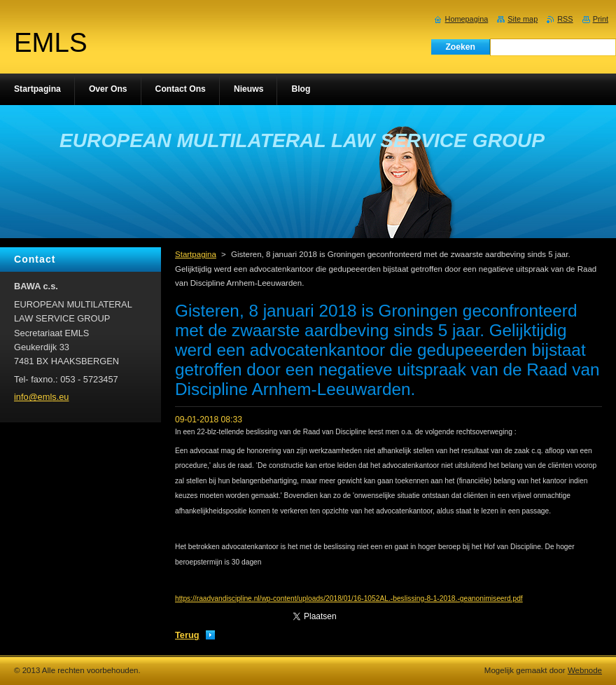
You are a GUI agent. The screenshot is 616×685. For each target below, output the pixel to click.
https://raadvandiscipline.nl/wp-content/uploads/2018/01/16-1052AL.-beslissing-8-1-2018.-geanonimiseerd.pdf (349, 598)
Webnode (585, 670)
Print (601, 19)
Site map (523, 19)
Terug (187, 635)
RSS (565, 19)
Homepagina (467, 19)
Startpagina (196, 254)
